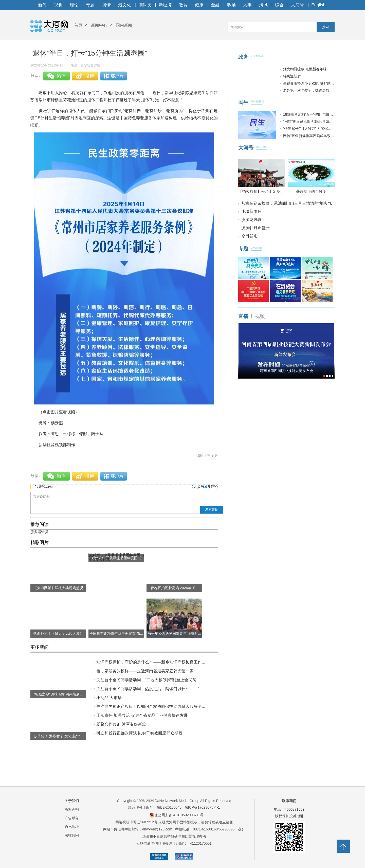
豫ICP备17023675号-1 (202, 807)
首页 (78, 25)
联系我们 (289, 801)
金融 (215, 5)
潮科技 (145, 5)
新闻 (42, 5)
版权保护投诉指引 (289, 816)
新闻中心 (99, 25)
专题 (90, 5)
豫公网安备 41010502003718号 (177, 815)
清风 (263, 5)
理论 (74, 5)
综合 (279, 5)
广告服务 (72, 818)
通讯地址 (72, 827)
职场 (231, 5)
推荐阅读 (40, 524)
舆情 (106, 5)
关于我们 (72, 801)
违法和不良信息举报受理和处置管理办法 (174, 836)
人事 (247, 5)
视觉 (58, 5)
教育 (183, 5)
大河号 (297, 5)
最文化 (125, 5)
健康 (199, 5)
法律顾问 (72, 835)
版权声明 (72, 809)
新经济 (165, 5)
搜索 (325, 27)
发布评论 (212, 510)
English (318, 5)
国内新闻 (124, 25)
